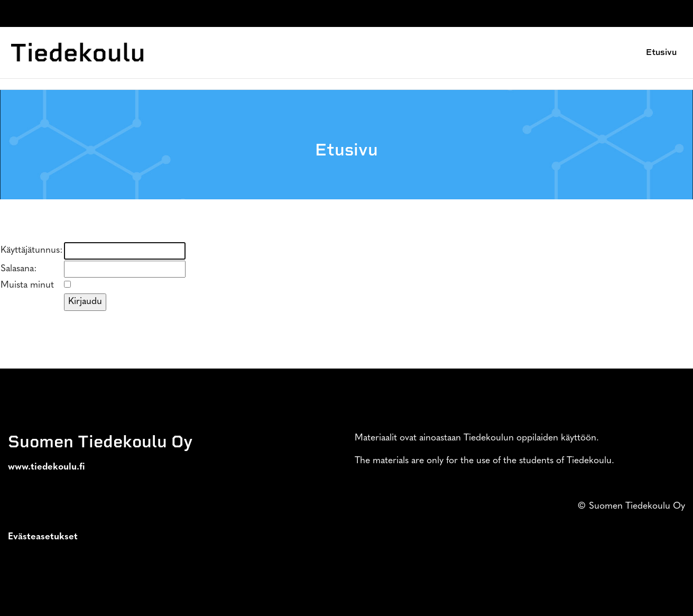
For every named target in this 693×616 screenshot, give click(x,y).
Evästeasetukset (43, 537)
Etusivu (661, 52)
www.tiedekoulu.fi (47, 467)
